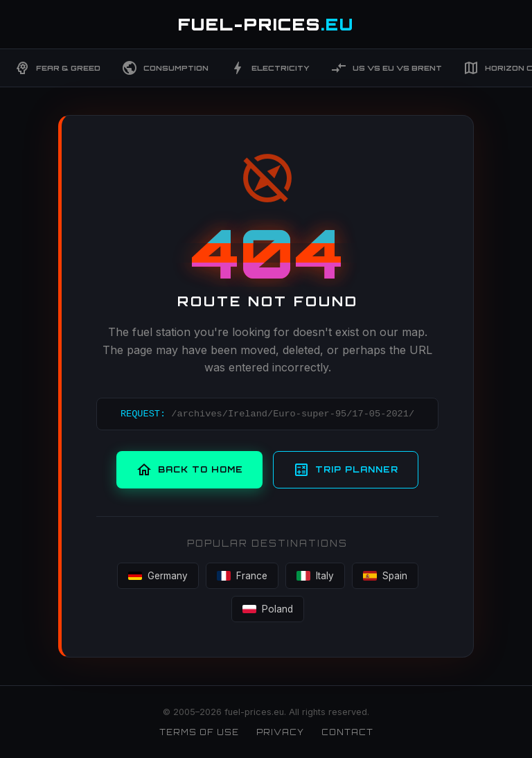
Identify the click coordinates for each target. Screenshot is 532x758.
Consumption (165, 68)
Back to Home (189, 470)
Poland (268, 609)
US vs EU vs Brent (386, 68)
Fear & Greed (57, 68)
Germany (158, 576)
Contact (347, 732)
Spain (385, 576)
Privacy (280, 732)
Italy (315, 576)
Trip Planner (346, 470)
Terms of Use (199, 732)
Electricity (269, 68)
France (242, 576)
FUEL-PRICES (266, 24)
